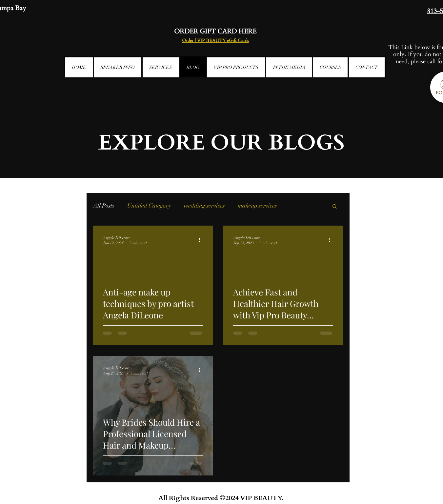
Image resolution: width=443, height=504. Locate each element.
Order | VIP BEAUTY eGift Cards (215, 40)
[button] (335, 207)
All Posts (104, 206)
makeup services (257, 206)
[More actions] (202, 240)
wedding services (204, 206)
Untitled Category (149, 206)
